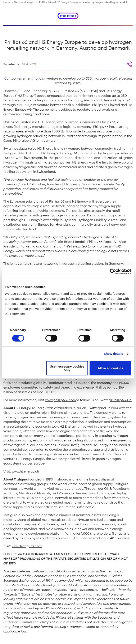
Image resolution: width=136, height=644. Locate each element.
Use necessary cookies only (67, 368)
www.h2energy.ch (25, 471)
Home (7, 2)
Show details (114, 354)
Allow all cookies (110, 368)
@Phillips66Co (121, 400)
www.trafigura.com (27, 546)
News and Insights (25, 2)
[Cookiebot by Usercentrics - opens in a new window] (113, 272)
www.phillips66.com (60, 400)
